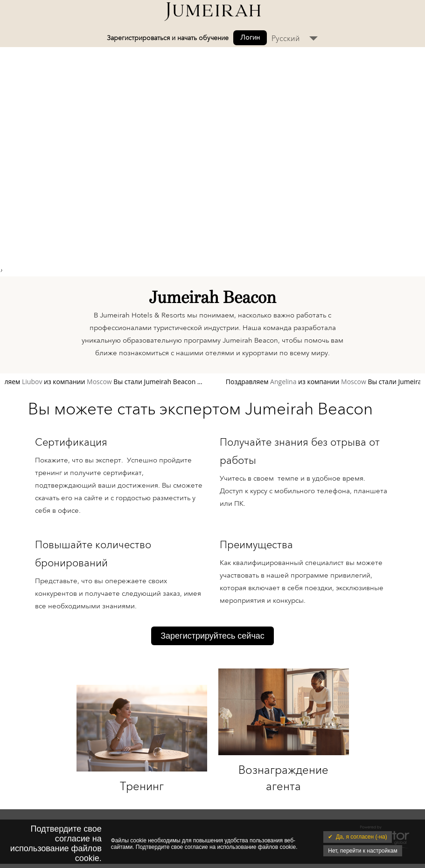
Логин (250, 38)
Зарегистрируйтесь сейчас (212, 636)
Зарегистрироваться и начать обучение (168, 38)
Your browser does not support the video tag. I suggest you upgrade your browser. (212, 153)
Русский (286, 39)
